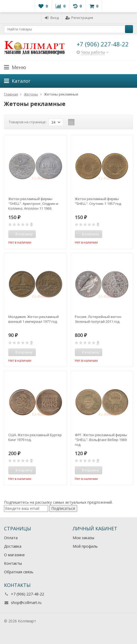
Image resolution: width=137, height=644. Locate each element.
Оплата (11, 538)
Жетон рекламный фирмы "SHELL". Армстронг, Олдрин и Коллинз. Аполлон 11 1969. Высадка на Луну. (33, 204)
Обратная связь (19, 572)
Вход (52, 18)
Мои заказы (83, 538)
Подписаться (63, 508)
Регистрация (79, 18)
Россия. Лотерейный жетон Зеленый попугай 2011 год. (98, 319)
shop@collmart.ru (26, 603)
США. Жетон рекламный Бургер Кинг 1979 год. (35, 437)
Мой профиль (85, 546)
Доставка (13, 546)
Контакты (13, 563)
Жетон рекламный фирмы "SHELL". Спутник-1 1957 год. (98, 201)
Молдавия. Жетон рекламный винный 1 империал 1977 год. (34, 319)
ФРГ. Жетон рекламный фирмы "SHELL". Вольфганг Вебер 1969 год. (101, 440)
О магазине (14, 555)
